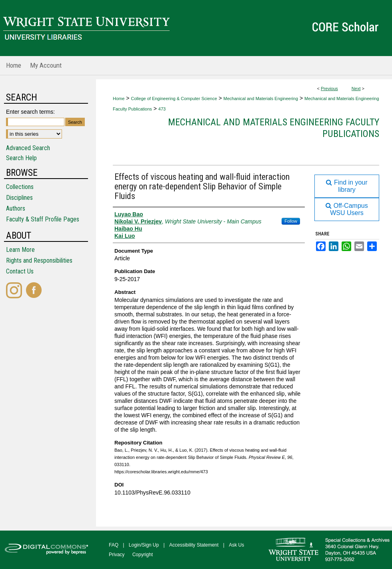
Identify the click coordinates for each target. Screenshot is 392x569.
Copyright (143, 555)
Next (356, 88)
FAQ (114, 545)
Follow (291, 221)
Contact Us (20, 271)
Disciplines (19, 198)
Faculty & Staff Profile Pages (43, 219)
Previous (329, 88)
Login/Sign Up (144, 545)
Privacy (117, 555)
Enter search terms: (30, 112)
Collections (20, 187)
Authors (16, 208)
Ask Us (236, 545)
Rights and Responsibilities (39, 260)
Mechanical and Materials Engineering (261, 99)
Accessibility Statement (194, 545)
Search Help (21, 158)
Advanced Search (28, 148)
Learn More (20, 250)
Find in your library (347, 186)
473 (162, 109)
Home (119, 99)
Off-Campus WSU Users (347, 209)
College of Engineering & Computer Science (174, 99)
